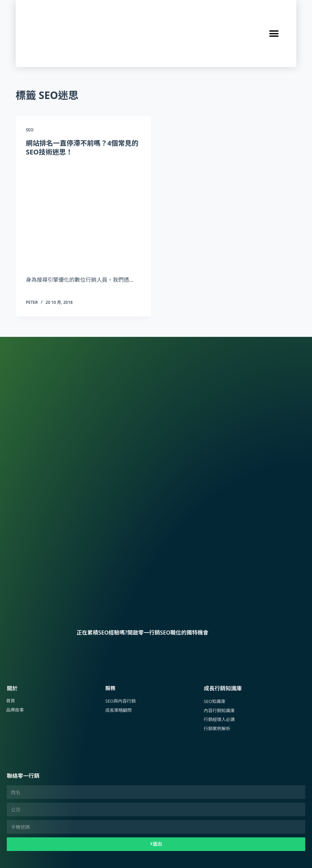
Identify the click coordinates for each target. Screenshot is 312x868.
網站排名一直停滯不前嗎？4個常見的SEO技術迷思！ (82, 148)
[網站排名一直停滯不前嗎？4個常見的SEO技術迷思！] (83, 214)
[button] (274, 34)
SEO (30, 130)
